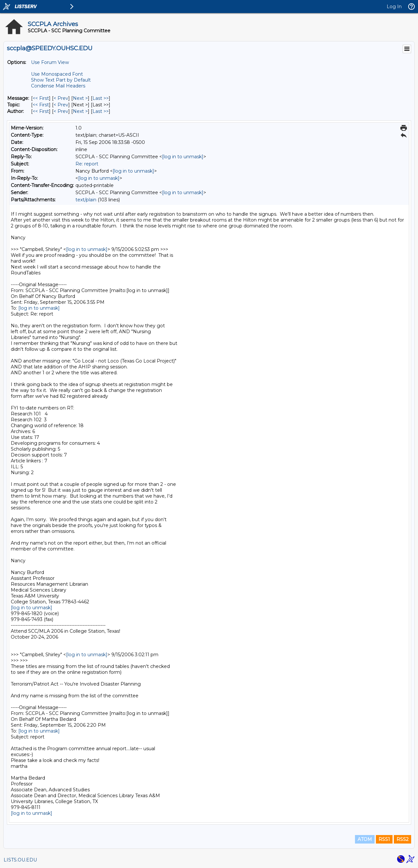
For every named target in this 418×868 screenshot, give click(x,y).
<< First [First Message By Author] (41, 111)
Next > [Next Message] (80, 98)
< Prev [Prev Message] (61, 98)
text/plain (86, 200)
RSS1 (384, 839)
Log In (394, 7)
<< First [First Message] (41, 98)
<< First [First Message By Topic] (41, 105)
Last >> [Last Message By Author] (101, 111)
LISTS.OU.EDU (20, 860)
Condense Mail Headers (58, 86)
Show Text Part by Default (61, 80)
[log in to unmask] (183, 157)
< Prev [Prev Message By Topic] (61, 105)
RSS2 (402, 839)
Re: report (87, 164)
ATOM (365, 839)
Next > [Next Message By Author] (80, 111)
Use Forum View (50, 62)
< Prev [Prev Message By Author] (61, 111)
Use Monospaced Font (57, 74)
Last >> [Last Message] (101, 98)
